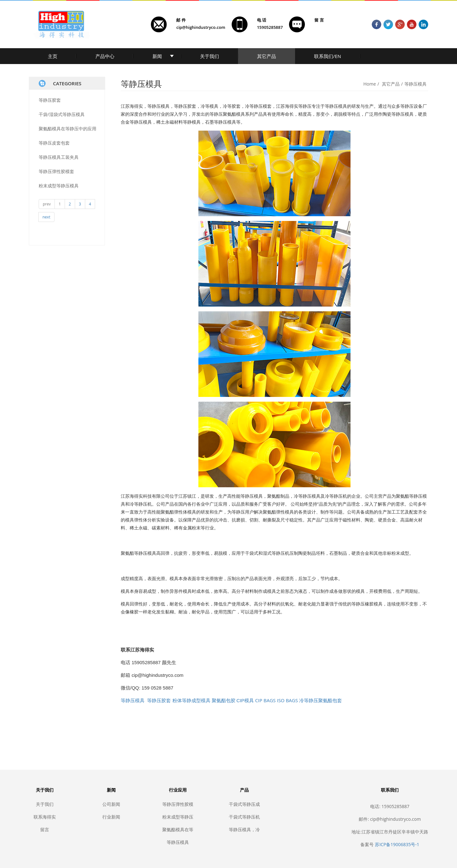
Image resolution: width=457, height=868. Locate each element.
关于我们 (209, 56)
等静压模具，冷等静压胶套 (244, 829)
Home (370, 84)
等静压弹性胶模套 (56, 171)
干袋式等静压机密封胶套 (244, 817)
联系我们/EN (328, 56)
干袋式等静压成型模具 (244, 804)
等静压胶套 (50, 100)
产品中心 (105, 56)
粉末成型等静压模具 (59, 186)
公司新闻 (111, 804)
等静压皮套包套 (54, 143)
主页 (53, 56)
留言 (45, 829)
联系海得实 (45, 817)
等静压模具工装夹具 (59, 157)
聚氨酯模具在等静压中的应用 (68, 129)
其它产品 (267, 56)
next (46, 217)
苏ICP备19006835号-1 (397, 844)
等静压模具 (415, 84)
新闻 (157, 56)
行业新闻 (111, 817)
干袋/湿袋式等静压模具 (62, 114)
